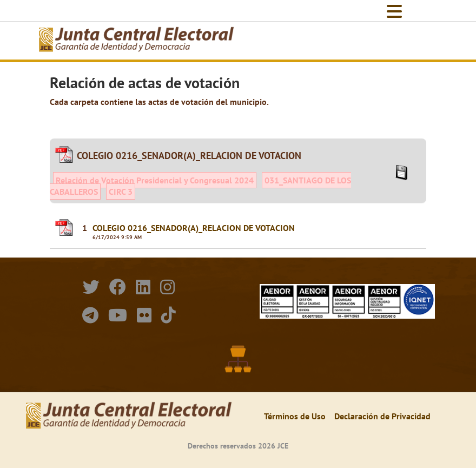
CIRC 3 (121, 192)
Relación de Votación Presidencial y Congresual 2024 (155, 180)
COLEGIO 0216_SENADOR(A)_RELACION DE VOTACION (194, 228)
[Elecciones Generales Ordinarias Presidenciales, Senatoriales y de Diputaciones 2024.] (136, 41)
